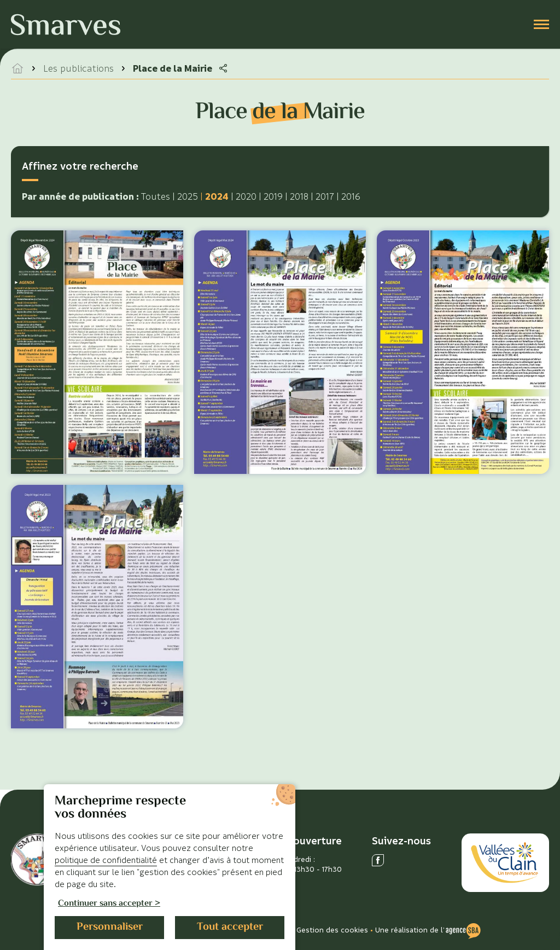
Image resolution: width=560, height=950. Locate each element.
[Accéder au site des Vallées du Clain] (505, 863)
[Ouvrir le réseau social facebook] (378, 860)
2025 (188, 196)
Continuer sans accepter (105, 904)
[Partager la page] (223, 68)
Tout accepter (230, 927)
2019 (273, 196)
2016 (351, 196)
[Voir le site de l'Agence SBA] (463, 930)
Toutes (156, 196)
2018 (299, 196)
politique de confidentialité (106, 860)
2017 (325, 196)
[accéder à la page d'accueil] (17, 68)
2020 (246, 196)
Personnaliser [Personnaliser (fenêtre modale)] (110, 927)
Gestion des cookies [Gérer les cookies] (332, 929)
